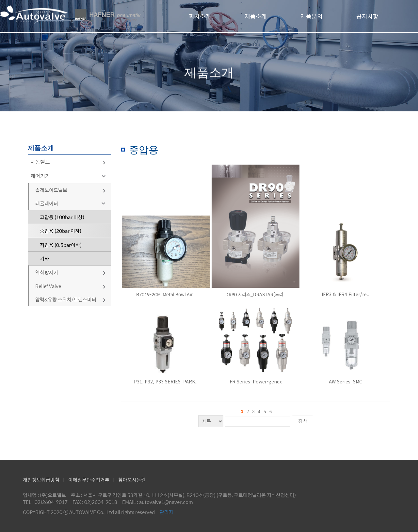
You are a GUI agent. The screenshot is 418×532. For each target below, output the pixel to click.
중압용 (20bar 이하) (61, 231)
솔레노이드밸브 (71, 190)
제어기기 (69, 176)
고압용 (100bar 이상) (62, 217)
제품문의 (312, 16)
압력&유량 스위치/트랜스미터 (71, 299)
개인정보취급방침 (41, 480)
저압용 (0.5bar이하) (61, 245)
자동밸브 (68, 162)
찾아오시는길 (132, 480)
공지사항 (367, 16)
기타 (44, 258)
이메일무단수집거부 (89, 480)
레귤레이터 (72, 203)
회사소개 (200, 16)
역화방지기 (71, 272)
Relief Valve (71, 286)
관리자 (167, 512)
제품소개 (256, 16)
